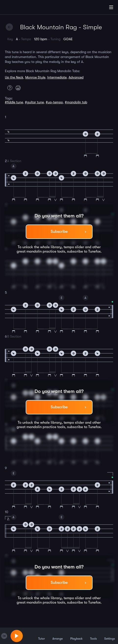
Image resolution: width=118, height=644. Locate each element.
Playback (76, 636)
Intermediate (57, 77)
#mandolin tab (76, 102)
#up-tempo (54, 102)
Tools (93, 636)
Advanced (76, 77)
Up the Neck (14, 77)
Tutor (41, 636)
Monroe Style (35, 77)
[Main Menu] (111, 7)
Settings (110, 636)
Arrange (58, 636)
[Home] (20, 8)
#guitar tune (34, 102)
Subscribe (59, 232)
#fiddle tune (14, 102)
